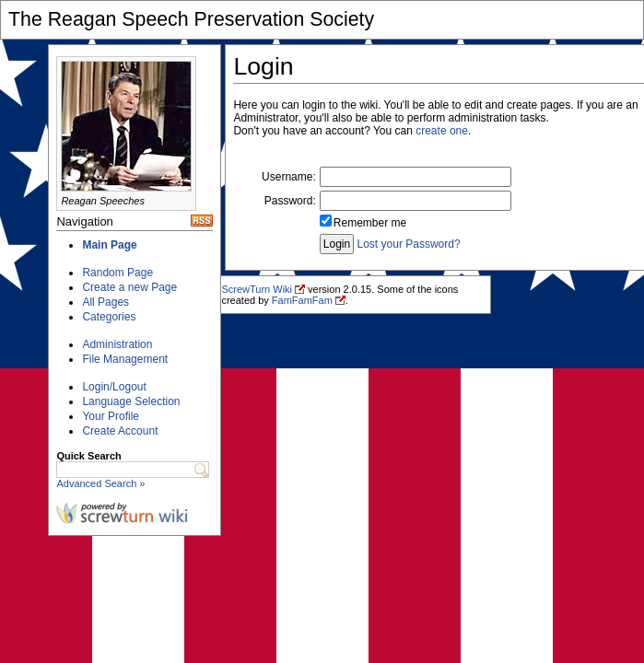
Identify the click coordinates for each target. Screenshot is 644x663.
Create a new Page (129, 287)
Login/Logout (114, 387)
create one (442, 131)
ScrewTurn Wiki (257, 289)
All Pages (105, 302)
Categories (109, 317)
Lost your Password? (409, 244)
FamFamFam (302, 300)
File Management (125, 359)
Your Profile (111, 416)
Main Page (109, 245)
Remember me (370, 223)
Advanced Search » (100, 483)
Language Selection (131, 401)
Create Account (120, 431)
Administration (117, 344)
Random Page (117, 273)
